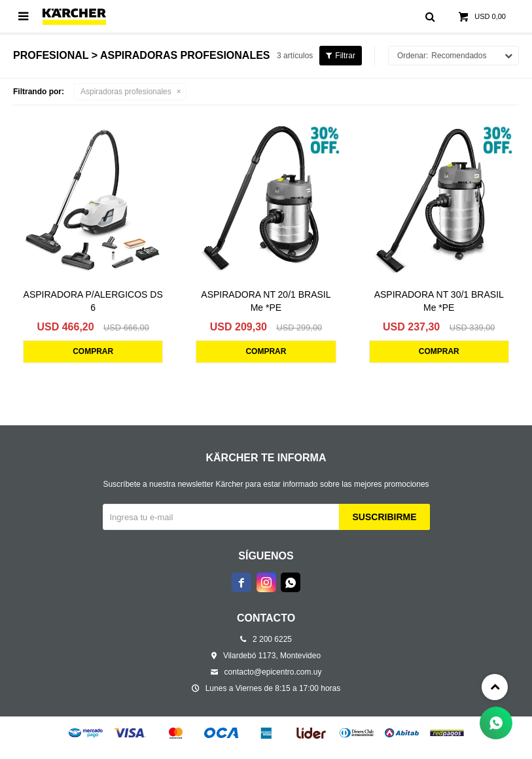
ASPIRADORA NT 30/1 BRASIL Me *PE (439, 301)
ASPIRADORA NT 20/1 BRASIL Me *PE (266, 301)
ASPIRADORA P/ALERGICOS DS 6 (93, 301)
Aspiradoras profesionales (126, 92)
